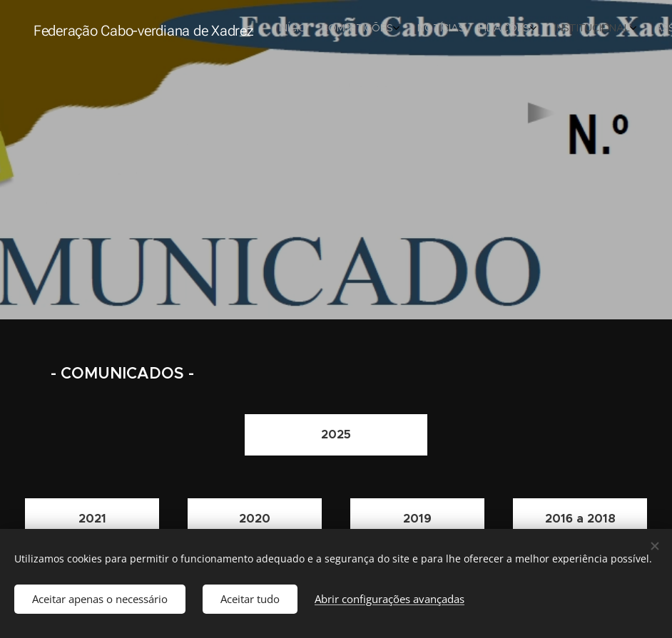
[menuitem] (463, 29)
